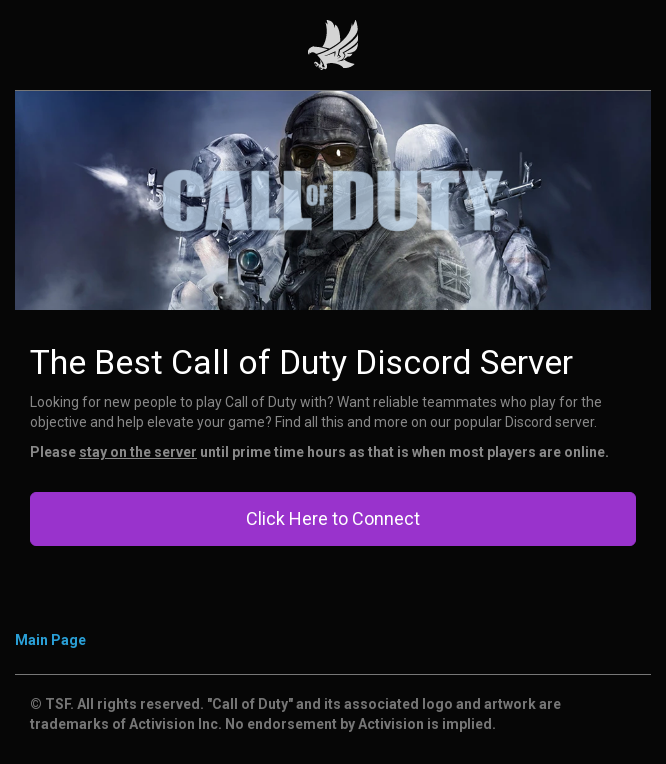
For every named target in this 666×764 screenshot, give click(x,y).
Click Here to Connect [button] (333, 518)
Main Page (50, 640)
